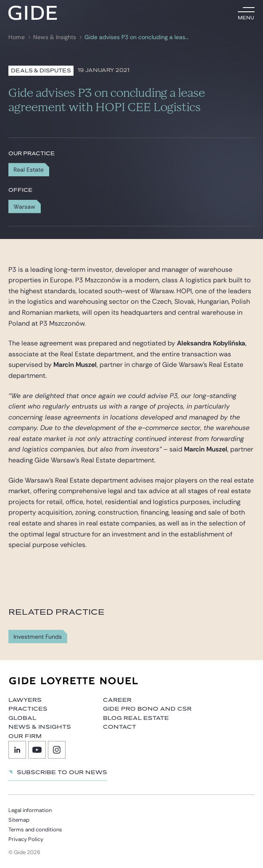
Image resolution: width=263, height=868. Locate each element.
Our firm (25, 736)
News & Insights (55, 37)
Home (17, 37)
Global (22, 718)
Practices (28, 709)
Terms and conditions (35, 830)
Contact (120, 727)
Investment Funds (38, 637)
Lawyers (25, 700)
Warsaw (24, 207)
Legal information (30, 810)
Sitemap (19, 820)
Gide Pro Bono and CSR (147, 709)
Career (117, 700)
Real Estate (29, 170)
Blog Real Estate (136, 718)
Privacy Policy (26, 839)
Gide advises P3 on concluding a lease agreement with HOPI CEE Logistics (137, 37)
